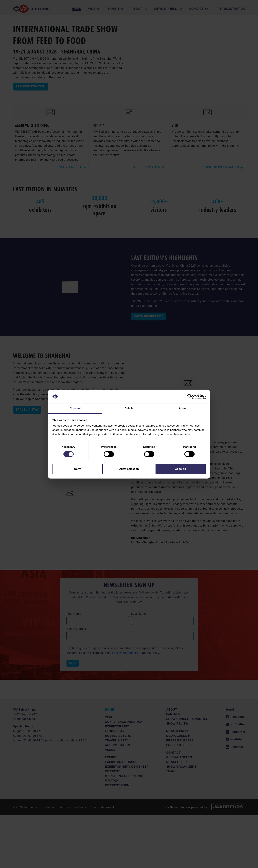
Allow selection (129, 469)
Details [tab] (129, 408)
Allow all (181, 469)
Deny (77, 469)
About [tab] (183, 408)
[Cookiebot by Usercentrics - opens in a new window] (190, 396)
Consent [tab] (75, 408)
